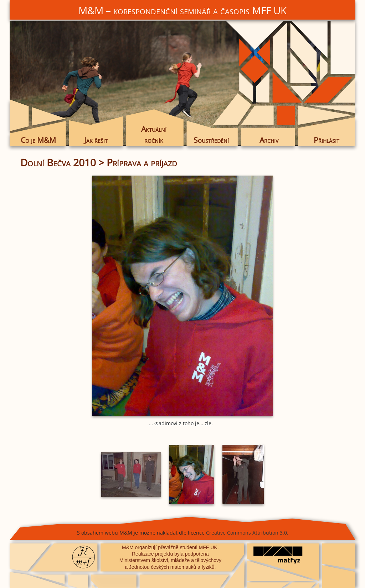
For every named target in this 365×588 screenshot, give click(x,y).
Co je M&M (38, 140)
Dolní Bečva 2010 (58, 162)
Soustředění (211, 140)
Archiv (269, 140)
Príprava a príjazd (142, 162)
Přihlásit (327, 140)
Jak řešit (96, 140)
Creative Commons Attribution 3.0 (246, 533)
